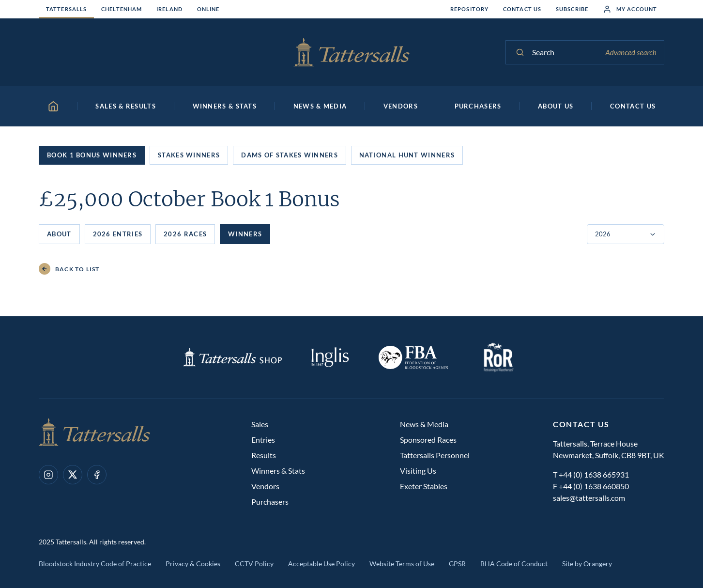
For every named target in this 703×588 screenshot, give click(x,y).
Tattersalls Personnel (435, 455)
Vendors (265, 486)
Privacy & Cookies (193, 564)
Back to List (69, 269)
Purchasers (270, 502)
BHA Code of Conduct (514, 564)
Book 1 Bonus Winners (92, 155)
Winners (245, 234)
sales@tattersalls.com (589, 498)
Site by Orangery (587, 564)
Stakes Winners (189, 155)
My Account (630, 9)
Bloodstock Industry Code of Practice (95, 564)
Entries (263, 440)
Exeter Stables (424, 486)
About (59, 234)
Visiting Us (418, 471)
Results (264, 455)
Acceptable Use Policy (321, 564)
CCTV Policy (254, 564)
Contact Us (522, 9)
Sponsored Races (428, 440)
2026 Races (185, 234)
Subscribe (572, 9)
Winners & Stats (278, 471)
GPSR (457, 564)
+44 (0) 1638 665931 (594, 474)
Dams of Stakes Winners (290, 155)
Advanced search (631, 52)
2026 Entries (118, 234)
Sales (260, 424)
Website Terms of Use (402, 564)
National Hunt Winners (407, 155)
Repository (469, 9)
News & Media (424, 424)
